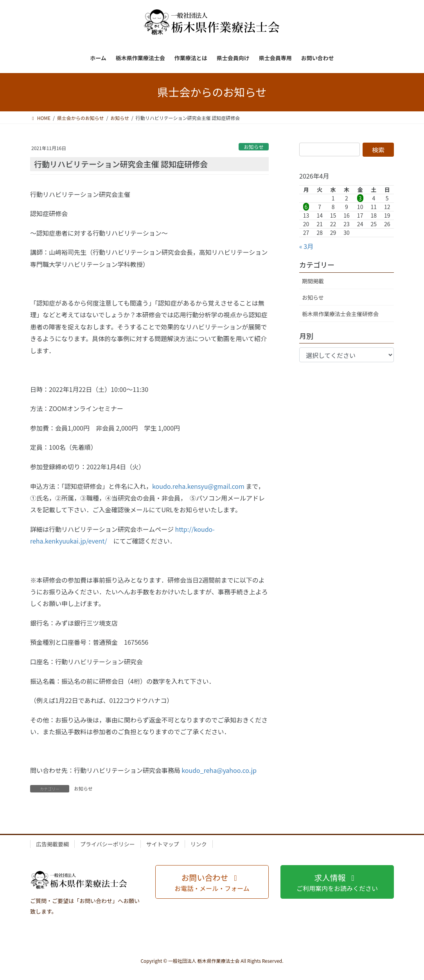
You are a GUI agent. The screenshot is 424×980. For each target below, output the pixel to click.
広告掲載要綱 (52, 844)
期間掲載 (313, 281)
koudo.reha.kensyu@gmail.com (198, 486)
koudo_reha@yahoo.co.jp (219, 770)
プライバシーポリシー (108, 844)
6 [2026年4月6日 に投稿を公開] (306, 207)
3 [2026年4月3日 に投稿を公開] (360, 198)
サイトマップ (163, 844)
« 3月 (306, 246)
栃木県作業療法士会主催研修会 (340, 314)
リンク (199, 844)
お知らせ (254, 147)
